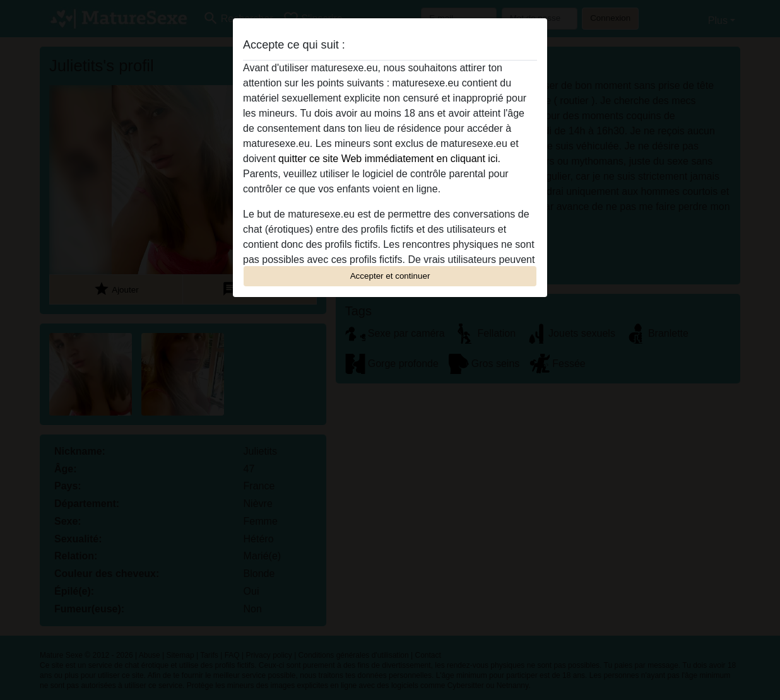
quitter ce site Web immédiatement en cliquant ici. (389, 159)
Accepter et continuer (390, 276)
